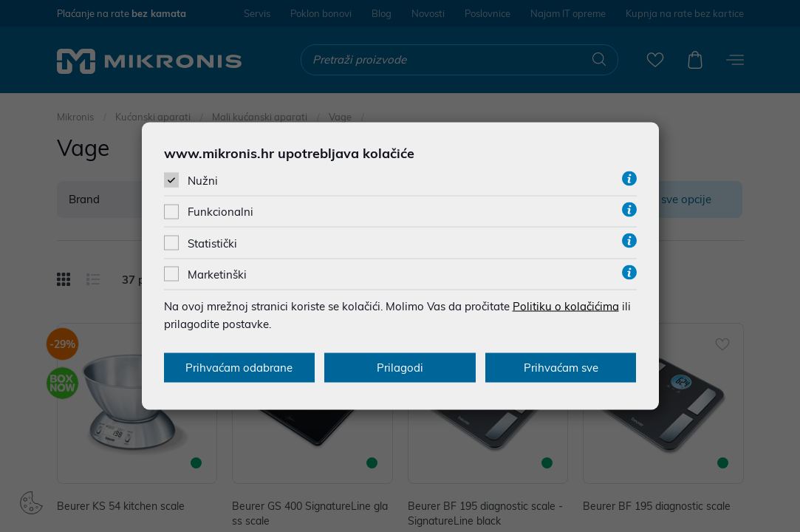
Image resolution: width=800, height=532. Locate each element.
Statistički (212, 243)
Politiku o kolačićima (566, 306)
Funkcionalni (220, 212)
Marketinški (217, 274)
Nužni (203, 181)
